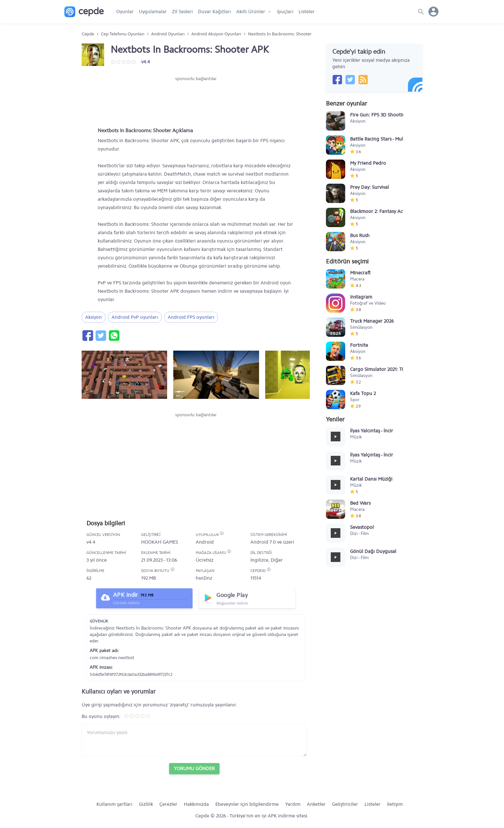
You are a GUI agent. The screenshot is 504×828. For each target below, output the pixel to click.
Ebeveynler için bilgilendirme (247, 804)
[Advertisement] (196, 101)
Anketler (316, 804)
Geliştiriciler (345, 804)
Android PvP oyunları (135, 317)
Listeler (307, 12)
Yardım (293, 804)
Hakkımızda (196, 804)
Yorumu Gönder (194, 768)
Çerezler (168, 804)
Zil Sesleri (182, 12)
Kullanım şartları (114, 804)
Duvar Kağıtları (215, 12)
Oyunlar (125, 12)
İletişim (395, 804)
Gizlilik (146, 804)
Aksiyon (94, 317)
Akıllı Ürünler (251, 12)
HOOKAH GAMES (160, 542)
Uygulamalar (153, 12)
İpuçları (285, 12)
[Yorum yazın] (194, 741)
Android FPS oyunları (191, 317)
